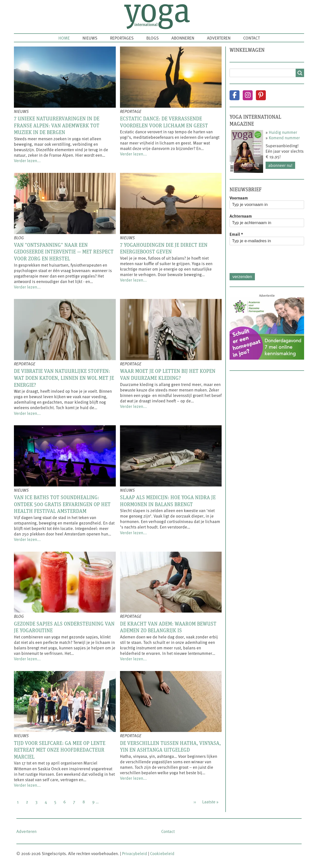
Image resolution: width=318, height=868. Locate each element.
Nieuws (90, 38)
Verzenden (242, 277)
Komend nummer (284, 138)
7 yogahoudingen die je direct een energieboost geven (164, 248)
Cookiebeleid (162, 853)
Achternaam (241, 216)
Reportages (122, 38)
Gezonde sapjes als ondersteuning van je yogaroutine (64, 627)
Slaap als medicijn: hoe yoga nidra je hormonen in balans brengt (168, 501)
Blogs (153, 38)
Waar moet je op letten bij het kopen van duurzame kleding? (168, 374)
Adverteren (219, 38)
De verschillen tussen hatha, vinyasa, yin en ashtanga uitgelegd (170, 746)
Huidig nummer (283, 132)
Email (236, 234)
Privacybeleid (135, 853)
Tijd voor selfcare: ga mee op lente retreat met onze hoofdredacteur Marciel (60, 750)
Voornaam (239, 198)
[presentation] (267, 259)
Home (64, 38)
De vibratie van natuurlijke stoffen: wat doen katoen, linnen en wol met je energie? (64, 378)
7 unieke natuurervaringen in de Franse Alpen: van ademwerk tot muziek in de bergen (57, 125)
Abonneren (183, 38)
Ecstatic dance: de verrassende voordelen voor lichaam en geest (164, 122)
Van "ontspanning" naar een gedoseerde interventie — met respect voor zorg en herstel (64, 252)
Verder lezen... (27, 160)
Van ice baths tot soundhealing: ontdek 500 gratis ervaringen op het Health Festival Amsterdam (62, 504)
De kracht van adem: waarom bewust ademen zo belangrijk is (168, 627)
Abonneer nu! (280, 165)
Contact (252, 38)
